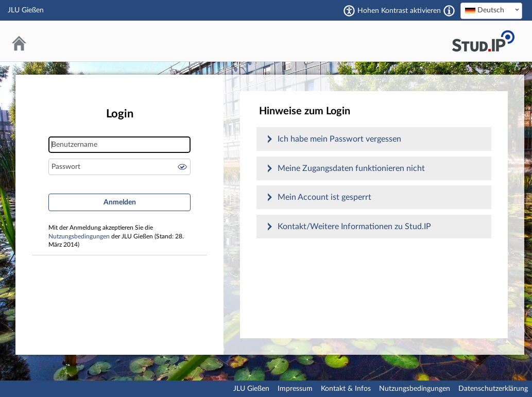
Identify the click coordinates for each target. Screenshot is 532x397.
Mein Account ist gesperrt (324, 197)
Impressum (295, 389)
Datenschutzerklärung (493, 389)
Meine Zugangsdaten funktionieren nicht (351, 168)
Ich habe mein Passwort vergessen (339, 139)
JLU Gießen (251, 389)
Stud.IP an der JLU (483, 41)
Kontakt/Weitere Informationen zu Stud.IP (354, 227)
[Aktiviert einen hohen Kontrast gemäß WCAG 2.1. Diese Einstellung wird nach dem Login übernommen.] (449, 11)
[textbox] (491, 10)
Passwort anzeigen (182, 167)
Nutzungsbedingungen (79, 237)
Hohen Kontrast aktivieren (399, 11)
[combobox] (491, 11)
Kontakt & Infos (346, 389)
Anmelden (120, 202)
